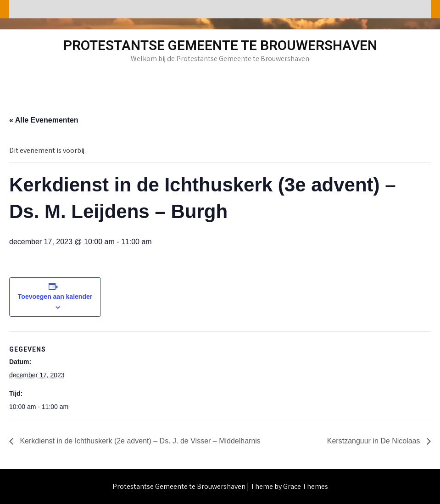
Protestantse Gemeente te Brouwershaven (220, 45)
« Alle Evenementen (44, 120)
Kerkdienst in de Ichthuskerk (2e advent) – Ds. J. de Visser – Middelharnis (139, 441)
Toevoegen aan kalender (55, 297)
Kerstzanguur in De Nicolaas (375, 441)
